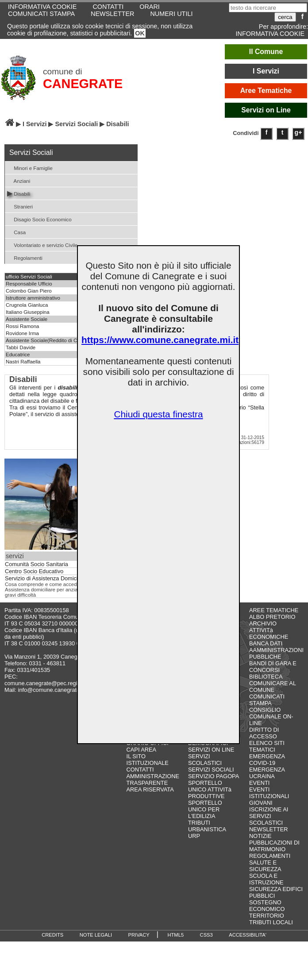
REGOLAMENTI (270, 856)
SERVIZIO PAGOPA (214, 776)
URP (194, 836)
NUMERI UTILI (171, 14)
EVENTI (259, 783)
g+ (298, 132)
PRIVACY (139, 935)
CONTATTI (140, 770)
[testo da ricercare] (268, 8)
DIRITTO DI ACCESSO (264, 733)
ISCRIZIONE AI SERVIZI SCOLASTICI (269, 816)
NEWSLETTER (112, 14)
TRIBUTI (199, 823)
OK (140, 33)
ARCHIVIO (263, 623)
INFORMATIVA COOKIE (270, 34)
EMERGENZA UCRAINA (267, 773)
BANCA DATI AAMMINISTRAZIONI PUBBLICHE (276, 650)
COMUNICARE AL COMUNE (272, 687)
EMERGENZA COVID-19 (267, 760)
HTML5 (175, 935)
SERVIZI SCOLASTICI (205, 760)
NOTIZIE (260, 836)
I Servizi (266, 71)
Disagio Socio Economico (39, 219)
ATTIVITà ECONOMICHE (269, 633)
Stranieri (20, 206)
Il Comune (266, 52)
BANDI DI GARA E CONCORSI (273, 667)
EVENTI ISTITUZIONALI (269, 793)
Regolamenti (25, 257)
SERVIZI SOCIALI (211, 770)
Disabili (19, 193)
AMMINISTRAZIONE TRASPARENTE (153, 779)
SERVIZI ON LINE (211, 750)
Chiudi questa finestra (158, 414)
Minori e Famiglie (30, 168)
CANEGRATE (83, 84)
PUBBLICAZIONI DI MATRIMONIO (274, 846)
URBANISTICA (207, 829)
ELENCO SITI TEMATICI (267, 746)
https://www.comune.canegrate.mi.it (160, 340)
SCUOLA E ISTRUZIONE (266, 879)
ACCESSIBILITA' (248, 935)
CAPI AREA (142, 750)
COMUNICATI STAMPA (41, 14)
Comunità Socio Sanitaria (37, 564)
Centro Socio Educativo (34, 571)
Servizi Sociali (76, 124)
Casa (16, 232)
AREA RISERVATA (150, 789)
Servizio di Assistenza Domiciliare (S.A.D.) (57, 579)
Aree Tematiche (266, 91)
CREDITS (52, 935)
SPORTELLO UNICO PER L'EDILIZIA (205, 809)
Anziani (19, 180)
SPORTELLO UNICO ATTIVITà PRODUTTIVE (210, 789)
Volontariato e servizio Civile (42, 245)
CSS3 (206, 935)
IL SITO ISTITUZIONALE (148, 760)
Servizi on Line (266, 110)
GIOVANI (261, 803)
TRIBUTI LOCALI (271, 922)
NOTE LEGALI (96, 935)
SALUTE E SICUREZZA (265, 866)
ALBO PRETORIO (272, 617)
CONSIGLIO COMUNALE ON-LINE (271, 716)
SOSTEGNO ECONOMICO (267, 906)
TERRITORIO (267, 916)
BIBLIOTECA (266, 677)
